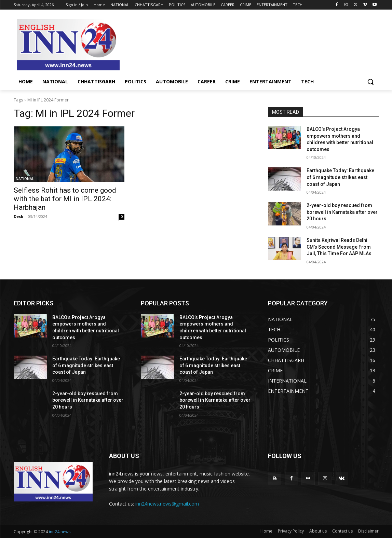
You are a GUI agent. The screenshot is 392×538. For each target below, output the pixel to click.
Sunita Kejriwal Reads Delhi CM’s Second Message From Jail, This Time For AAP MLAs (339, 247)
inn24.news (60, 532)
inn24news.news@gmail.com (167, 504)
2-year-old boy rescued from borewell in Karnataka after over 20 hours (342, 212)
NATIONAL (25, 179)
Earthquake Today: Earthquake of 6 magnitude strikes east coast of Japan (340, 177)
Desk (18, 216)
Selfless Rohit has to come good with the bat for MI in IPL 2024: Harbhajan (65, 199)
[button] (370, 82)
